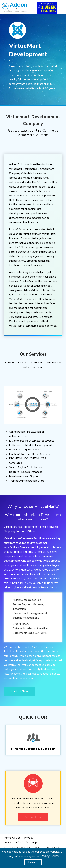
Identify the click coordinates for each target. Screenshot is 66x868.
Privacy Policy (49, 856)
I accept (33, 862)
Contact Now (19, 691)
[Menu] (61, 7)
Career (19, 842)
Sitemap (32, 842)
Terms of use (12, 838)
